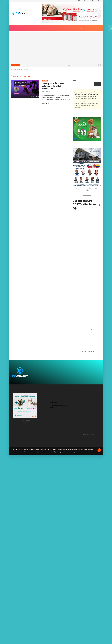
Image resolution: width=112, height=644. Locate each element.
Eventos (74, 28)
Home (15, 70)
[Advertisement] (25, 49)
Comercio (43, 28)
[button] (98, 65)
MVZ (24, 28)
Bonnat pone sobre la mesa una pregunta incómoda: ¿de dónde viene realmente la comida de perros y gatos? (47, 65)
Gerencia (16, 28)
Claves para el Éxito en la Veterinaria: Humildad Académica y (53, 86)
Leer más (45, 103)
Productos (64, 28)
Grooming (53, 28)
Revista (101, 28)
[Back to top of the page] (99, 450)
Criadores (92, 28)
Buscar (75, 81)
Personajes (33, 28)
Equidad (83, 28)
